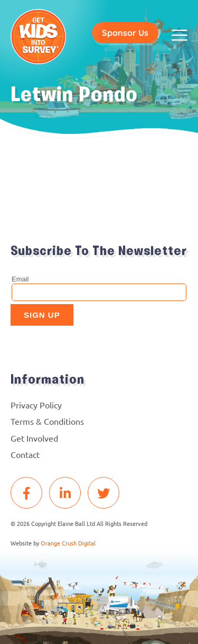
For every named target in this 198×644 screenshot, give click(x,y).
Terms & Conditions (47, 421)
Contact (25, 454)
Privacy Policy (36, 405)
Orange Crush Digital (68, 543)
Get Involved (34, 438)
